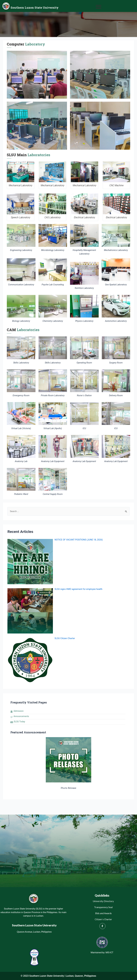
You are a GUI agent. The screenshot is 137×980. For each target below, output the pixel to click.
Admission (18, 711)
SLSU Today (19, 722)
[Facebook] (102, 926)
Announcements (21, 716)
